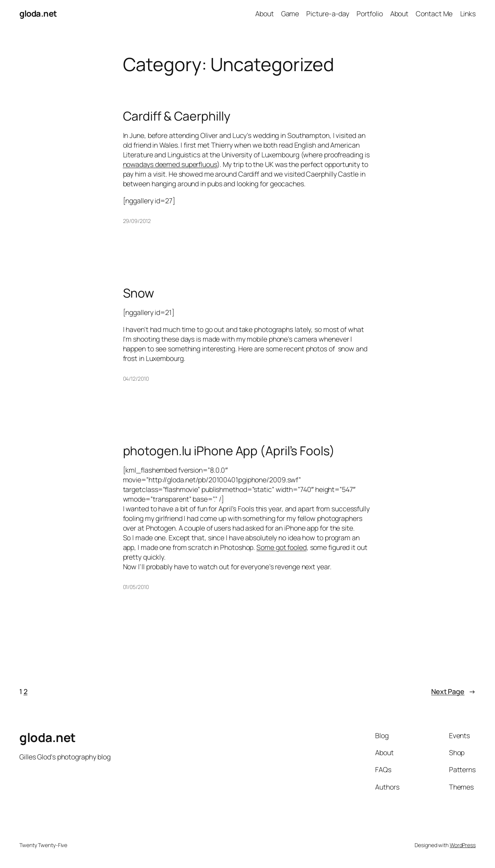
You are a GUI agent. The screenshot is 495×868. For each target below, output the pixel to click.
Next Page (453, 692)
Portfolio (370, 14)
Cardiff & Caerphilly (177, 116)
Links (468, 14)
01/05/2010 (136, 587)
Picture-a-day (328, 14)
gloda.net (38, 14)
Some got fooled (282, 547)
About (265, 14)
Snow (139, 293)
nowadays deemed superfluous (170, 164)
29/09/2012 (137, 221)
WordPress (463, 845)
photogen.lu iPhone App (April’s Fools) (229, 451)
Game (290, 14)
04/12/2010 (136, 379)
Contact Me (434, 14)
